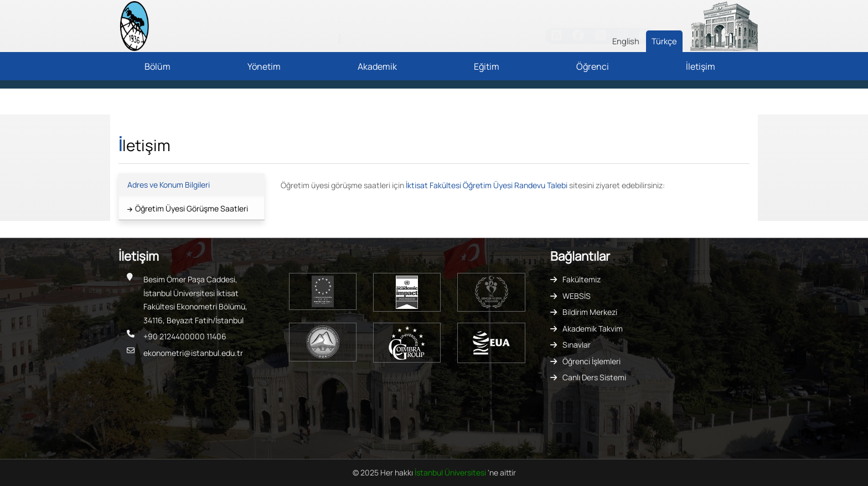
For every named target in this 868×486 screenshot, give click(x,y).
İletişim (701, 66)
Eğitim (487, 66)
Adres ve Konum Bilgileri (169, 185)
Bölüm (157, 66)
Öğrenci (593, 66)
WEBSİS (577, 296)
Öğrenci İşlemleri (591, 361)
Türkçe (664, 41)
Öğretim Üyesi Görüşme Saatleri (192, 208)
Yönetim (264, 66)
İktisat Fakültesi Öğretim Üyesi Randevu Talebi (487, 185)
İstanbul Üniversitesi (451, 472)
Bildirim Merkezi (590, 312)
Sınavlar (577, 345)
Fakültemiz (582, 279)
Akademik (377, 66)
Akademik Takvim (593, 329)
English (626, 41)
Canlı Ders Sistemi (594, 377)
